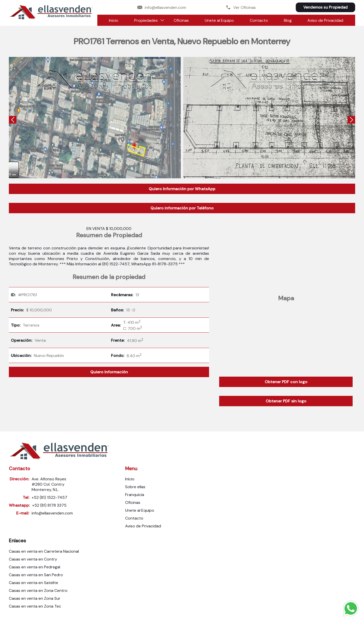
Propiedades (146, 20)
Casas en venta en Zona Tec (35, 606)
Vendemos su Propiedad (325, 7)
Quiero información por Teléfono (182, 208)
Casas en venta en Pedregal (35, 567)
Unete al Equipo (219, 20)
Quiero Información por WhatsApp (182, 189)
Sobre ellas (135, 487)
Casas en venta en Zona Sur (35, 598)
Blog (288, 20)
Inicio (114, 20)
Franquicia (135, 495)
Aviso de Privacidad (325, 20)
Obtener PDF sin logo (286, 401)
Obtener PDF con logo (286, 382)
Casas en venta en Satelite (33, 583)
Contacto (259, 20)
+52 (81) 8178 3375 (49, 505)
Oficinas (181, 20)
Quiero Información (109, 372)
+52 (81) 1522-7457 (49, 497)
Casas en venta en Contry (33, 559)
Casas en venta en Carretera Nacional (44, 551)
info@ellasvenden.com (162, 7)
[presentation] (13, 120)
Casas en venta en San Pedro (36, 575)
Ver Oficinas (241, 7)
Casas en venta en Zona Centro (38, 590)
